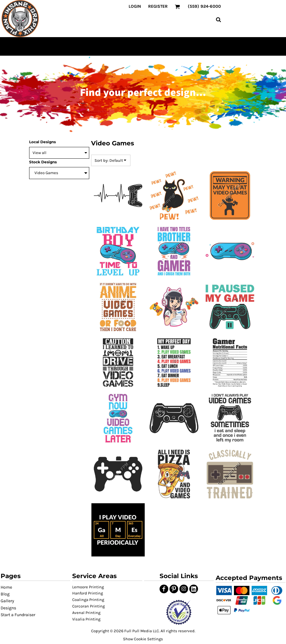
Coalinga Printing (88, 600)
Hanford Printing (88, 593)
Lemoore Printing (88, 587)
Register (158, 6)
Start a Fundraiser (18, 615)
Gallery (7, 601)
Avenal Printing (86, 613)
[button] (179, 612)
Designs (8, 608)
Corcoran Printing (88, 606)
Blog (5, 594)
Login (135, 6)
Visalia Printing (86, 619)
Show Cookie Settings (143, 639)
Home (6, 587)
